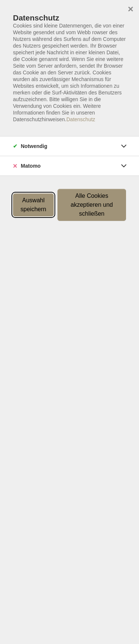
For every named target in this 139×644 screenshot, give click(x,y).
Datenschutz (81, 119)
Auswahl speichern (33, 205)
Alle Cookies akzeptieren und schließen (92, 205)
